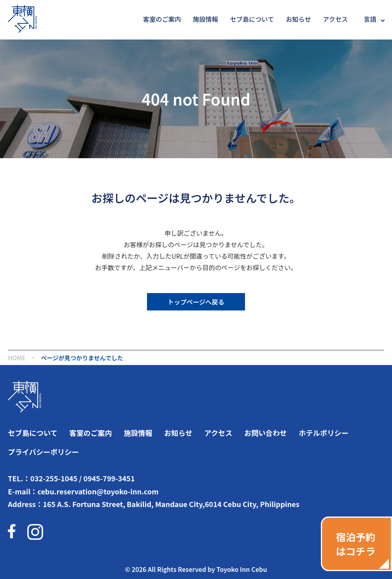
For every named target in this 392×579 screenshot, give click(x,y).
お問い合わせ (266, 433)
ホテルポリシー (324, 433)
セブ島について (252, 19)
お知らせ (298, 19)
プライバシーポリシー (43, 452)
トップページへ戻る (196, 302)
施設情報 (205, 19)
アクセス (335, 19)
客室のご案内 (162, 19)
